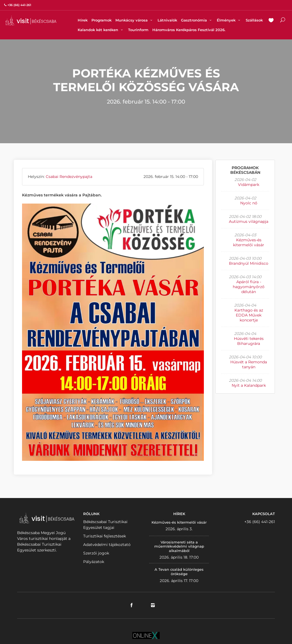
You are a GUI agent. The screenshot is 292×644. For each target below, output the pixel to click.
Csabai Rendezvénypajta (69, 177)
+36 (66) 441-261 (260, 522)
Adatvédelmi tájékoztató (107, 545)
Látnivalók (167, 20)
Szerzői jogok (96, 553)
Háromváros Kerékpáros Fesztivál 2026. (189, 30)
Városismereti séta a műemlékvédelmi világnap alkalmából (179, 546)
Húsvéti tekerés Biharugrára (249, 341)
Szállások (254, 20)
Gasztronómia (197, 20)
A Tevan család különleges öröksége (179, 572)
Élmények (229, 20)
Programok (102, 20)
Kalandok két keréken (101, 30)
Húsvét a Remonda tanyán (249, 364)
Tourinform (138, 30)
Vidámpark (249, 185)
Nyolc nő (249, 203)
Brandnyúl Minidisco (249, 263)
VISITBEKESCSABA (31, 21)
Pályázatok (94, 562)
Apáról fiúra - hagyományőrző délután (249, 287)
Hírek (83, 20)
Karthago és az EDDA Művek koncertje (249, 315)
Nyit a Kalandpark (249, 385)
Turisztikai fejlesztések (105, 536)
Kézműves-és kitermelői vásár (249, 242)
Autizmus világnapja (249, 221)
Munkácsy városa (135, 20)
